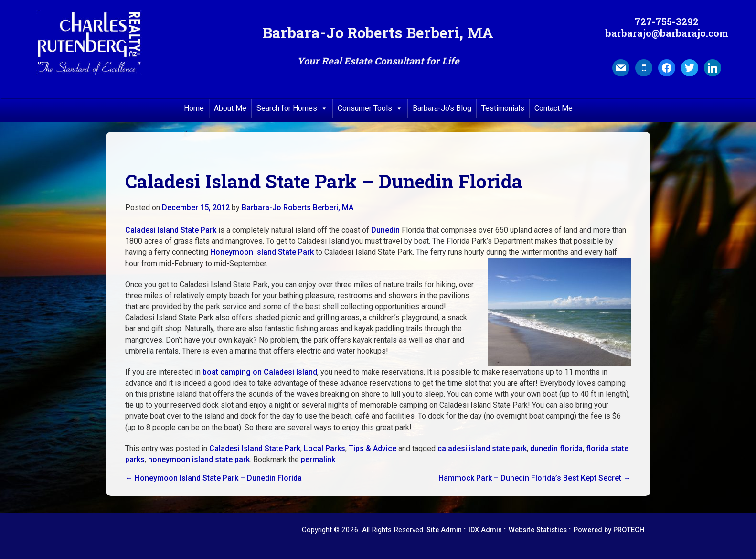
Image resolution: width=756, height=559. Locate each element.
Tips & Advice (373, 448)
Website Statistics (538, 530)
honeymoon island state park (199, 459)
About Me (230, 108)
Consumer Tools (370, 108)
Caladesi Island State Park (171, 230)
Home (194, 108)
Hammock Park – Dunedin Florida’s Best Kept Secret (535, 478)
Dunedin (385, 230)
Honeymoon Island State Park (262, 252)
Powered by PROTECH (609, 530)
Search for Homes (292, 108)
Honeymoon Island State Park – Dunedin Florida (213, 478)
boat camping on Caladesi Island (260, 372)
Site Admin (444, 530)
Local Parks (325, 448)
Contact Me (554, 108)
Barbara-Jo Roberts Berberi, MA (298, 208)
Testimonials (503, 108)
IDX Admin (485, 530)
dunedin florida (556, 448)
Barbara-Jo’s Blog (442, 108)
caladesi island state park (482, 448)
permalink (318, 459)
